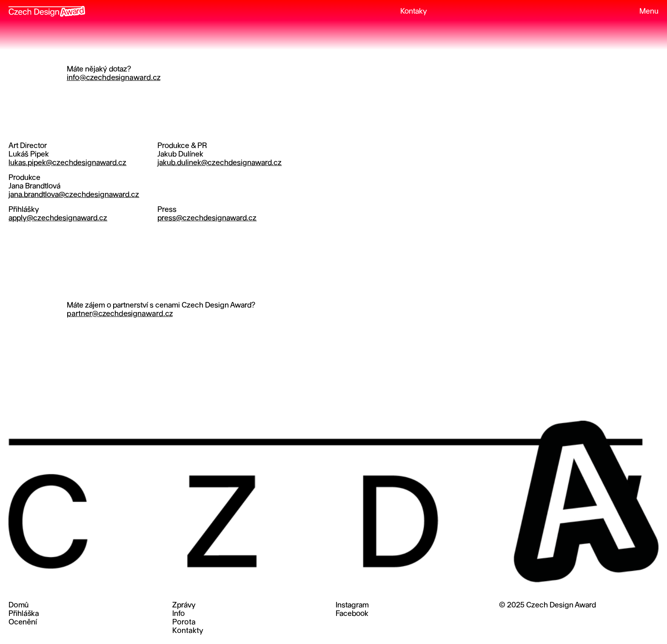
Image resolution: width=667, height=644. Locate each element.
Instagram (352, 606)
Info (178, 614)
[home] (47, 8)
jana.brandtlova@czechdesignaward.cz (74, 195)
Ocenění (23, 623)
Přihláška (24, 614)
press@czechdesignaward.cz (207, 218)
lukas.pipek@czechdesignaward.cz (67, 163)
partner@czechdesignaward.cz (120, 314)
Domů (19, 606)
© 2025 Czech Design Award (547, 606)
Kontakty (188, 631)
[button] (645, 12)
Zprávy (184, 606)
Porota (184, 623)
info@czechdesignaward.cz (114, 78)
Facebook (352, 614)
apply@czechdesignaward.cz (58, 218)
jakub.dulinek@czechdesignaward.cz (219, 163)
